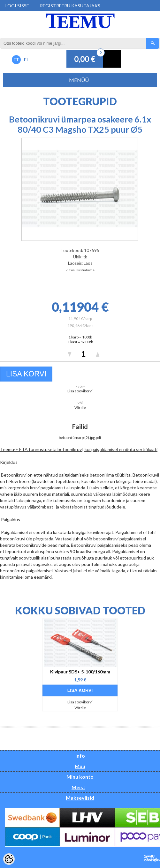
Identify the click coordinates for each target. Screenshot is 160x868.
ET (16, 59)
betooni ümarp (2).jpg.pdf (80, 438)
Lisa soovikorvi (80, 391)
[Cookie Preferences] (9, 859)
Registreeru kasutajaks (70, 6)
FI (26, 59)
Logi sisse (17, 6)
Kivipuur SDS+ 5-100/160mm (80, 672)
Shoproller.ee (152, 858)
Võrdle (80, 408)
